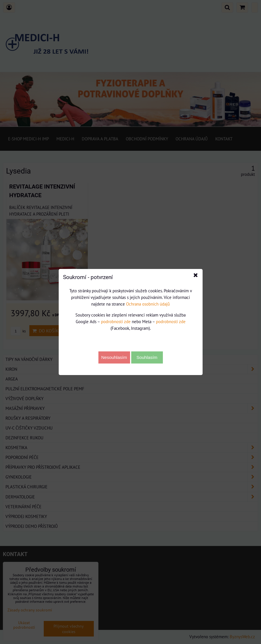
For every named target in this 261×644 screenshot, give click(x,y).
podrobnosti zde (116, 321)
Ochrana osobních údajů (148, 304)
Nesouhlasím (114, 357)
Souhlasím (147, 357)
